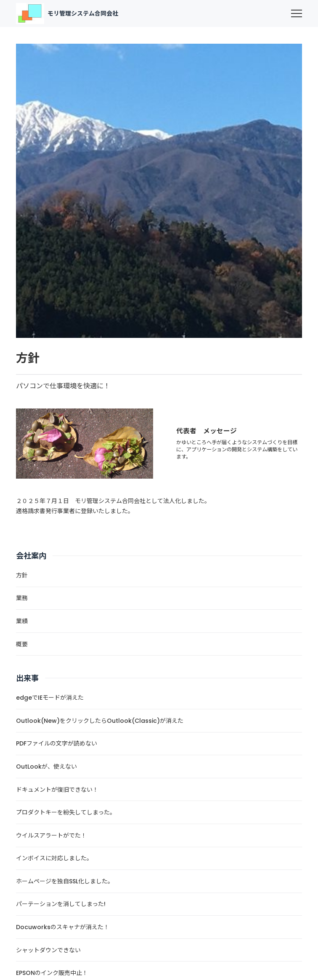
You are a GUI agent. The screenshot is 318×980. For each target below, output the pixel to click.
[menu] (297, 13)
